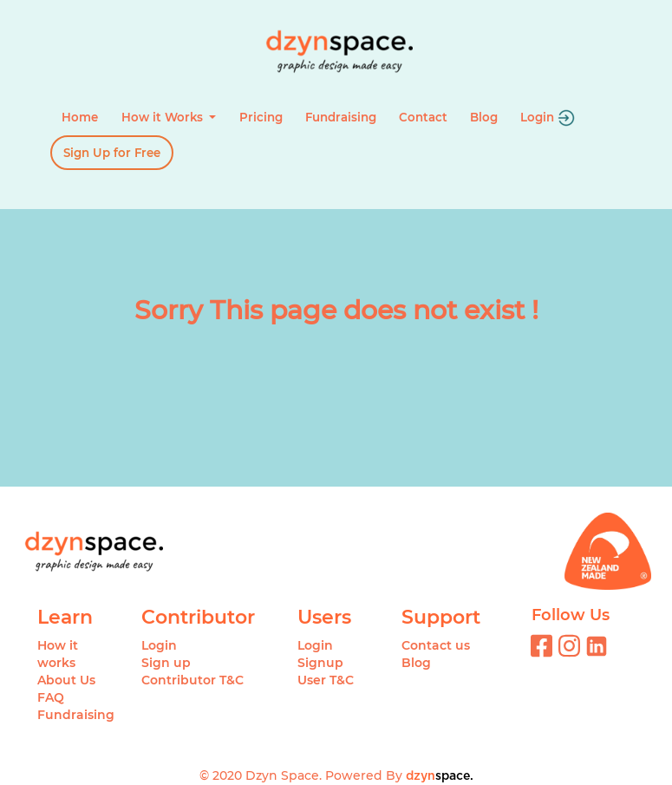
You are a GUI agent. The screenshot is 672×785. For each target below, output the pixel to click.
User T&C (326, 680)
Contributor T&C (192, 680)
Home (80, 117)
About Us (66, 680)
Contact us (436, 645)
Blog (484, 117)
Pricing (261, 117)
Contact (423, 117)
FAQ (51, 697)
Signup (320, 663)
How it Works (164, 117)
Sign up (166, 663)
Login (548, 118)
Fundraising (341, 117)
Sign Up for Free (112, 153)
